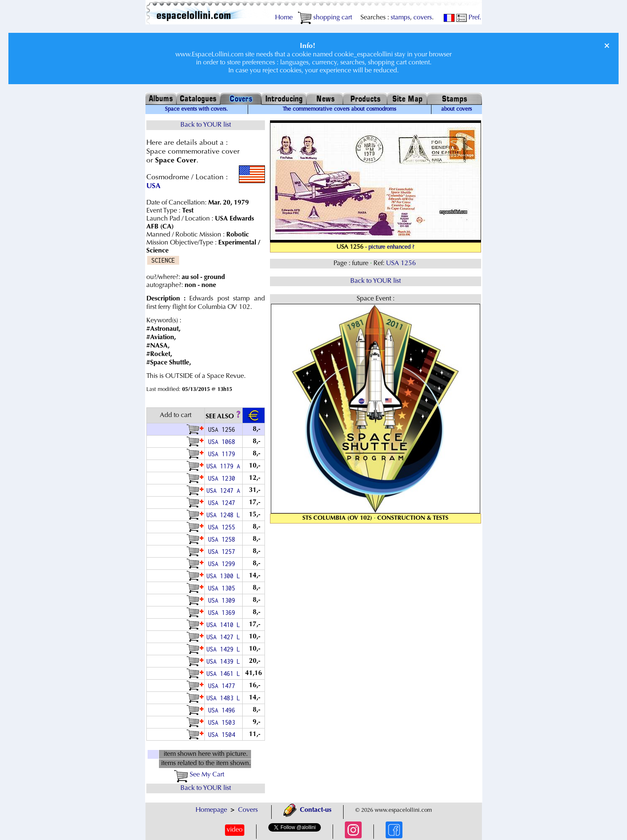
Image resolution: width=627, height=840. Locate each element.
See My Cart (199, 775)
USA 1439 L (223, 661)
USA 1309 (223, 600)
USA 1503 (223, 722)
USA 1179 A (223, 466)
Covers (248, 810)
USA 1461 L (223, 674)
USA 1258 (223, 539)
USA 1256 (402, 263)
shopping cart (325, 18)
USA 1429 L (223, 649)
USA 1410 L (223, 625)
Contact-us (307, 810)
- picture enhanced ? (390, 247)
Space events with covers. (196, 109)
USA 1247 (223, 503)
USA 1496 (223, 710)
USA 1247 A (223, 490)
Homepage (211, 810)
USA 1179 (223, 454)
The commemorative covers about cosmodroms (339, 109)
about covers (456, 109)
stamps (400, 18)
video (235, 830)
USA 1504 (223, 735)
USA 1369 (223, 613)
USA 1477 (223, 686)
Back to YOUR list (206, 125)
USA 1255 (223, 527)
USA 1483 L (223, 698)
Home (284, 18)
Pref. (469, 18)
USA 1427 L (223, 637)
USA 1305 (223, 588)
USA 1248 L (223, 515)
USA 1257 (223, 552)
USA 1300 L (223, 576)
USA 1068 (223, 442)
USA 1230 (223, 478)
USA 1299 (223, 564)
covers (423, 18)
